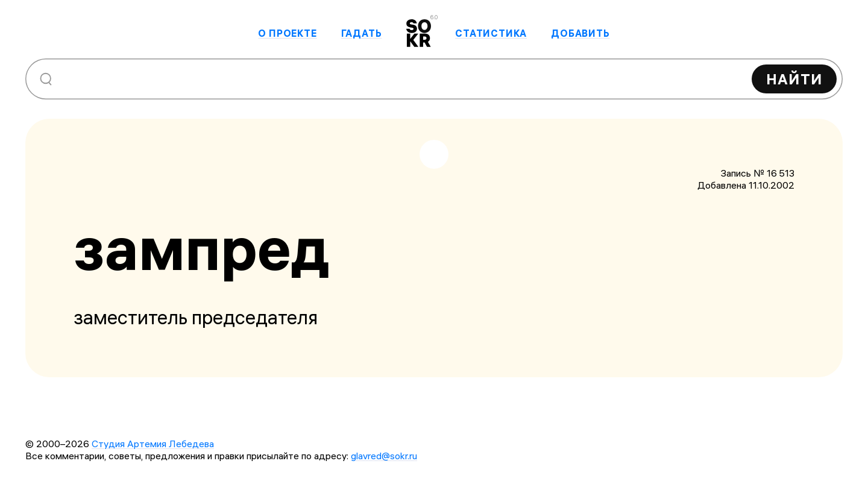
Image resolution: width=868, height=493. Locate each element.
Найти (794, 79)
